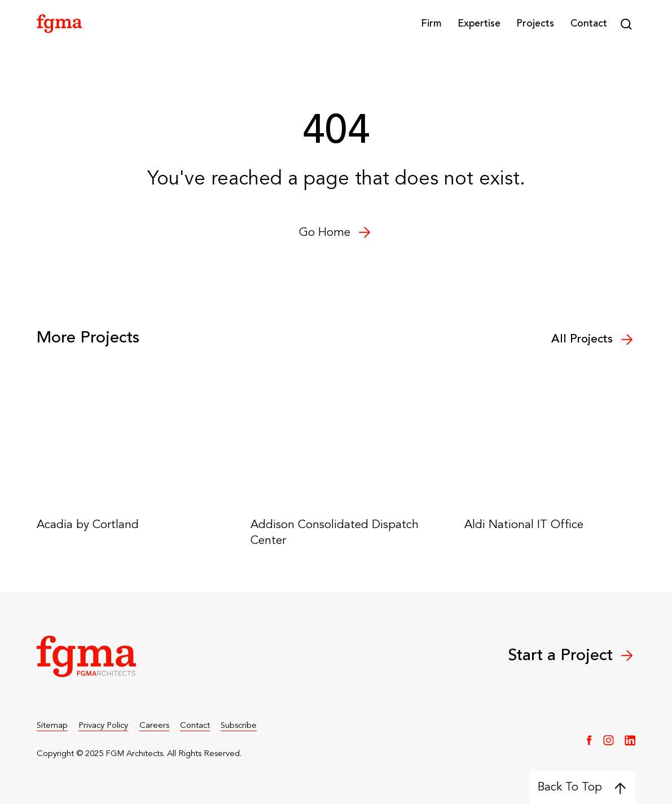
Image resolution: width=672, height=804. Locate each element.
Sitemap (52, 726)
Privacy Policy (103, 726)
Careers (154, 726)
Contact (589, 24)
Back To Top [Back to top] (582, 787)
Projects (535, 24)
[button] (431, 24)
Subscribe (239, 726)
